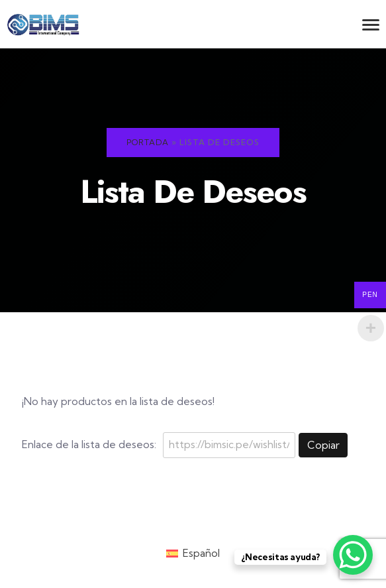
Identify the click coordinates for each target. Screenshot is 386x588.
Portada (148, 142)
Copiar (323, 445)
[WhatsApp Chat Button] (353, 555)
